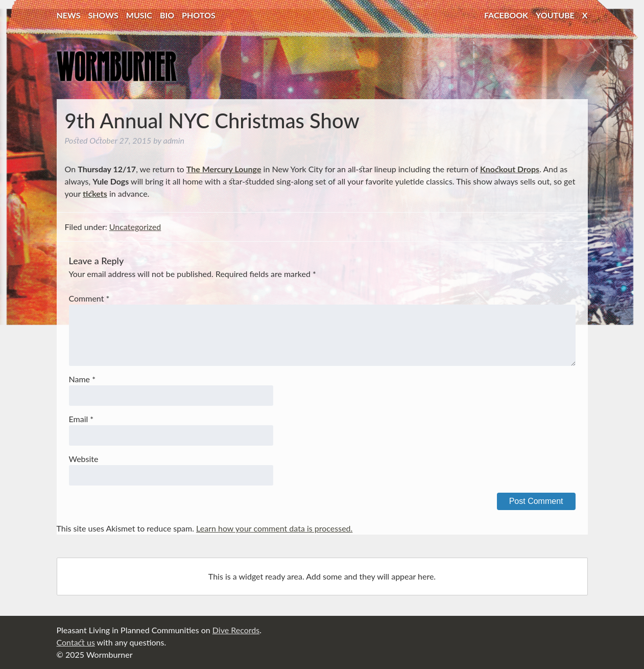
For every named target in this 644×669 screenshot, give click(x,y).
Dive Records (236, 630)
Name (82, 379)
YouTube (555, 15)
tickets (95, 193)
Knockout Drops (510, 169)
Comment (89, 298)
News (69, 15)
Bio (167, 15)
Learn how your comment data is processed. (274, 528)
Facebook (506, 15)
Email (81, 419)
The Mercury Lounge (224, 169)
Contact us (76, 642)
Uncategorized (135, 227)
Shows (103, 15)
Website (84, 459)
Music (139, 15)
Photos (199, 15)
